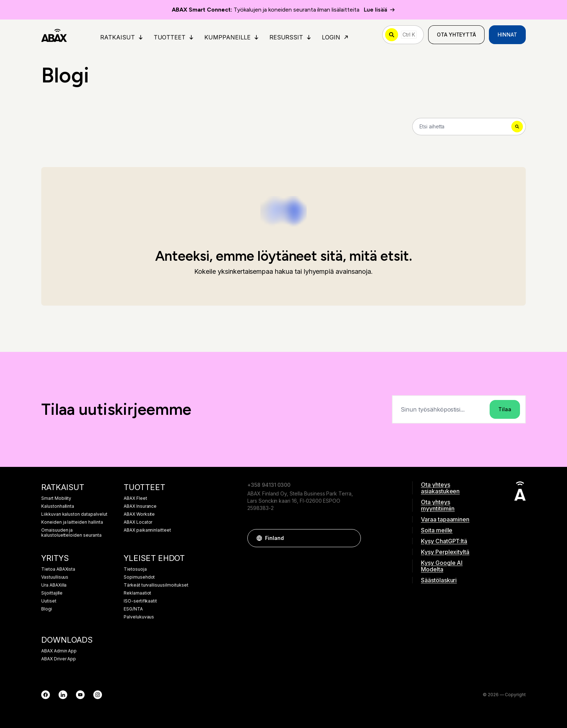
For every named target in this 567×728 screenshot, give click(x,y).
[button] (352, 538)
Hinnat (507, 35)
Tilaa (505, 409)
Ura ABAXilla (54, 585)
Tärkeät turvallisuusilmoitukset (156, 585)
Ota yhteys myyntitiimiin (438, 505)
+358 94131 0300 (269, 485)
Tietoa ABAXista (58, 569)
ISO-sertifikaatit (140, 601)
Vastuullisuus (55, 577)
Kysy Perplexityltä (445, 552)
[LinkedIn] (63, 695)
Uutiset (49, 601)
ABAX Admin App (59, 651)
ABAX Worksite (139, 514)
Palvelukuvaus (139, 617)
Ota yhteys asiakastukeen (440, 488)
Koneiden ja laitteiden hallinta (72, 522)
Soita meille (437, 530)
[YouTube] (80, 695)
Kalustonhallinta (58, 506)
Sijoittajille (52, 593)
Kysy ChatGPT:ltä (444, 541)
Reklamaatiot (137, 593)
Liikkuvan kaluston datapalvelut (74, 514)
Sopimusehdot (139, 577)
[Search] (469, 127)
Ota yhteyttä (456, 35)
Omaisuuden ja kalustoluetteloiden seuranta (71, 533)
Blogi (47, 609)
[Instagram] (98, 695)
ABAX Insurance (140, 506)
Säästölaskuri (439, 580)
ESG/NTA (133, 609)
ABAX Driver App (59, 659)
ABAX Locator (138, 522)
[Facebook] (46, 695)
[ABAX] (54, 35)
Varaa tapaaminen (445, 519)
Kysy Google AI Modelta (442, 566)
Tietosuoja (135, 569)
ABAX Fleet (135, 498)
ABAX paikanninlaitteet (147, 530)
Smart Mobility (56, 498)
